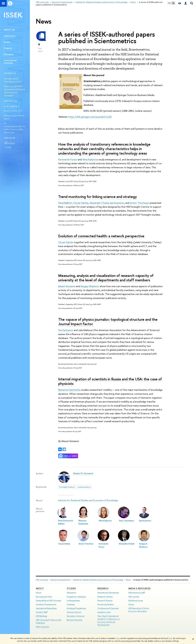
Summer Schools (74, 612)
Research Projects (105, 601)
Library (131, 604)
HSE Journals (134, 597)
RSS (9, 147)
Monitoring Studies (106, 604)
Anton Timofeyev (140, 203)
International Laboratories (108, 593)
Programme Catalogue (76, 597)
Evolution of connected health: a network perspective (101, 236)
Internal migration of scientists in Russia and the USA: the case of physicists (110, 381)
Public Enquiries (42, 627)
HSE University (42, 580)
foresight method (67, 487)
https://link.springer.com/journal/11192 (90, 117)
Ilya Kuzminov (117, 203)
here (118, 638)
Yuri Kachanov (66, 330)
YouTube (11, 143)
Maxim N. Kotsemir (83, 473)
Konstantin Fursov (68, 159)
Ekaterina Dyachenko (69, 390)
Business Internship (75, 620)
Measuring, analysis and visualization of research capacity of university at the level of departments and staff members (106, 278)
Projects (8, 48)
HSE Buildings (41, 616)
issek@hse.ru (15, 106)
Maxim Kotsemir (67, 286)
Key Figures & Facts (44, 597)
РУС (169, 3)
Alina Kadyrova (90, 159)
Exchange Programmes (76, 608)
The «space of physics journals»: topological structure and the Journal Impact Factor (108, 322)
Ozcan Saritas (81, 203)
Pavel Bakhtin (65, 203)
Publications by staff (137, 593)
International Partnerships (46, 608)
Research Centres (105, 597)
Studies (71, 588)
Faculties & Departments (46, 604)
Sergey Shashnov (90, 286)
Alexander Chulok (99, 203)
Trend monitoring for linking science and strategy (98, 197)
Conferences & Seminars (108, 608)
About (40, 588)
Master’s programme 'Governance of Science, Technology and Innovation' (15, 91)
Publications (10, 36)
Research (103, 588)
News (128, 580)
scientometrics (84, 487)
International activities (10, 62)
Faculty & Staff (42, 612)
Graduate (71, 604)
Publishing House (136, 601)
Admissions (71, 593)
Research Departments (60, 580)
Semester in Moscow (76, 616)
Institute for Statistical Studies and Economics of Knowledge (88, 500)
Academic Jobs (104, 612)
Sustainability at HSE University (48, 601)
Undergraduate (73, 601)
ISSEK (13, 15)
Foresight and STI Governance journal (13, 80)
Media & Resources (139, 588)
